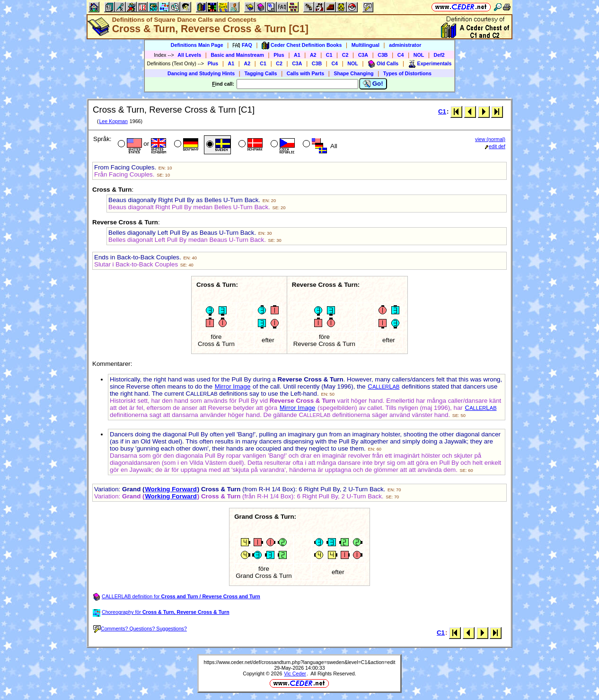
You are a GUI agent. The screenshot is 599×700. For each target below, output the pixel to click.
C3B (383, 55)
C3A (363, 55)
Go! (373, 84)
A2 (313, 55)
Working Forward (171, 489)
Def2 (439, 55)
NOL (419, 55)
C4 (401, 55)
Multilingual (366, 45)
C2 (345, 55)
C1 (329, 55)
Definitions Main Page (197, 45)
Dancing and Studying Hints (201, 73)
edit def (495, 146)
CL (383, 386)
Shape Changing (353, 73)
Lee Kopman (113, 121)
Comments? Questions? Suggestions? (140, 629)
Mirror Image (233, 386)
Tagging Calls (260, 73)
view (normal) (490, 139)
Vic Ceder (295, 673)
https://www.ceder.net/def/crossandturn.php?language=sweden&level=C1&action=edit (300, 662)
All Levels (189, 55)
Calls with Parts (305, 73)
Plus (279, 55)
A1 (297, 55)
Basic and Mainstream (237, 55)
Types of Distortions (407, 73)
